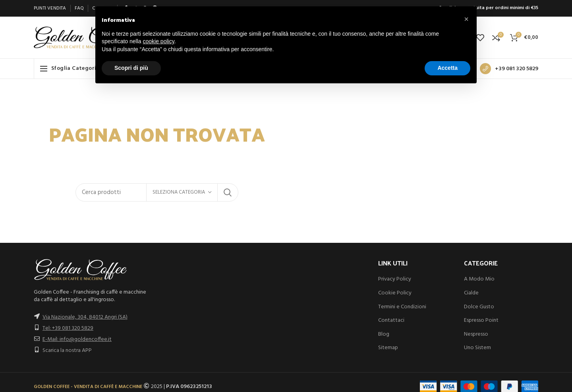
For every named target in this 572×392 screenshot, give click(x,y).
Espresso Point (481, 320)
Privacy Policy (395, 279)
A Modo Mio (479, 279)
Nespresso (476, 334)
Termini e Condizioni (402, 307)
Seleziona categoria (179, 192)
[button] (466, 19)
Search (228, 192)
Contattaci (391, 320)
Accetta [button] (447, 68)
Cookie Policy (395, 293)
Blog (384, 334)
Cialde (471, 293)
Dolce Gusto (479, 307)
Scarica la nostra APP (67, 351)
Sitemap (388, 348)
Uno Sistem (477, 348)
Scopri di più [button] (131, 68)
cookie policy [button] (159, 41)
